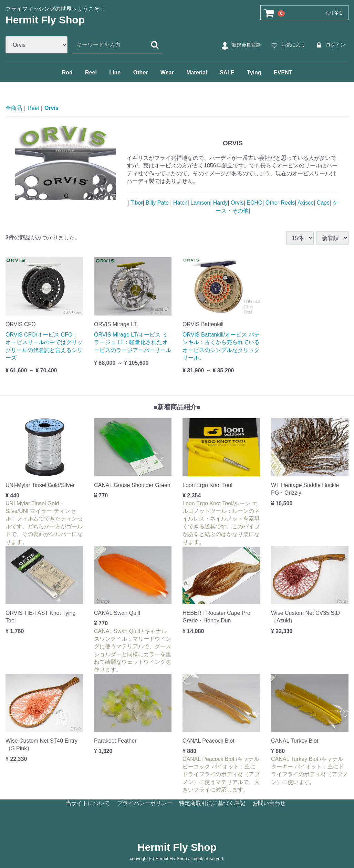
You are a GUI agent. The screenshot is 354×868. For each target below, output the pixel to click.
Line (115, 73)
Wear (167, 73)
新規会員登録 (240, 45)
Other (141, 73)
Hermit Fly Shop (45, 20)
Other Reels (279, 203)
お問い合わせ (269, 803)
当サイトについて (88, 803)
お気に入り (287, 45)
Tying (254, 73)
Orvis (51, 108)
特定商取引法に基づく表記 (212, 803)
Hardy (220, 203)
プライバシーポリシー (145, 803)
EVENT (283, 73)
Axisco (305, 203)
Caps (322, 203)
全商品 (14, 108)
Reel (91, 73)
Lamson (200, 203)
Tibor (136, 203)
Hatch (179, 203)
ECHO (254, 203)
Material (197, 73)
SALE (227, 73)
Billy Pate (157, 203)
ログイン (329, 45)
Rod (67, 73)
